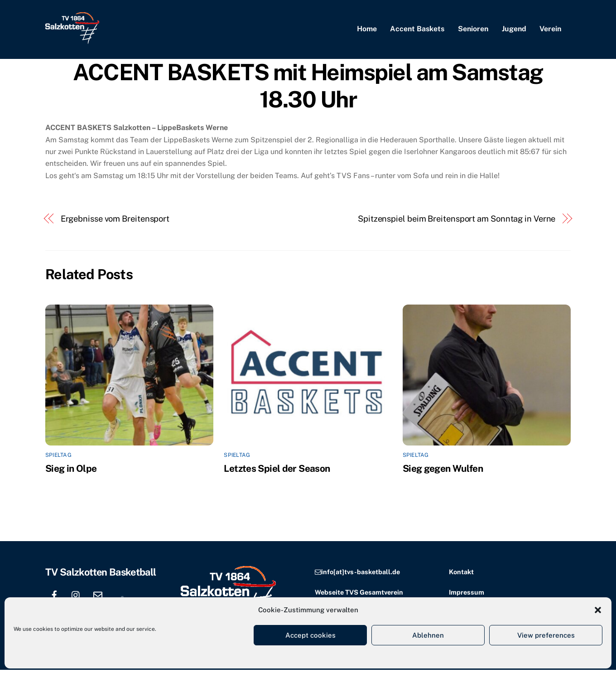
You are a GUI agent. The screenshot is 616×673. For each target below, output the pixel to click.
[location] (120, 597)
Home (367, 31)
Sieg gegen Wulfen (443, 471)
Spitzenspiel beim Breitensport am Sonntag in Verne (457, 221)
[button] (598, 610)
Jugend (514, 31)
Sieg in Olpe (71, 471)
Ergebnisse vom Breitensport (115, 221)
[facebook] (54, 597)
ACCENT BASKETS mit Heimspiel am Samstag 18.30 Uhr (308, 89)
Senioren (473, 31)
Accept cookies (310, 635)
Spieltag (58, 458)
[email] (98, 597)
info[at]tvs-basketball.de (361, 574)
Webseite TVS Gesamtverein (359, 595)
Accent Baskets (417, 31)
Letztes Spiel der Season (277, 471)
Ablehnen (428, 635)
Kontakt (461, 574)
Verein (550, 31)
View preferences (546, 635)
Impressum (467, 595)
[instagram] (76, 597)
